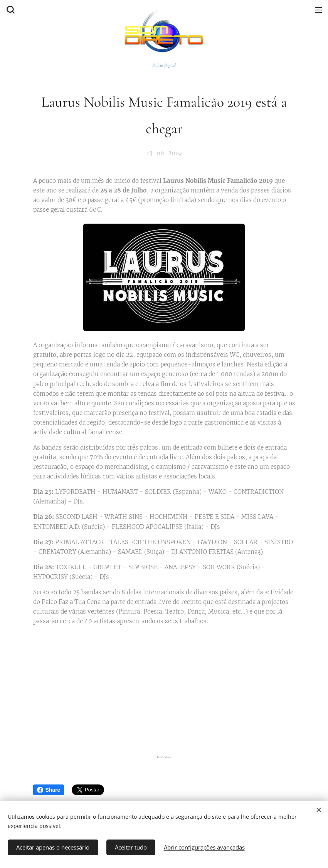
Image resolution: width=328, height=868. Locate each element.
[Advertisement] (169, 689)
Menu (318, 10)
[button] (10, 10)
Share (49, 790)
